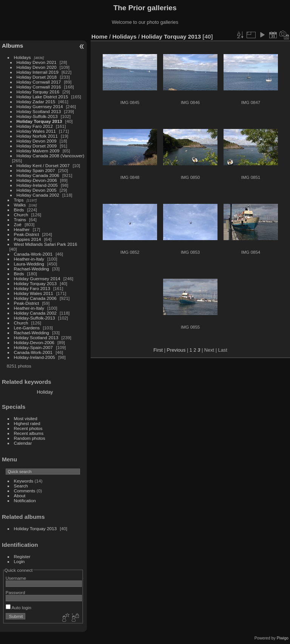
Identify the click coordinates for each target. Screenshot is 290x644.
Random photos (30, 438)
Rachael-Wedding (32, 269)
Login (19, 561)
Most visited (26, 418)
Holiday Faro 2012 (35, 126)
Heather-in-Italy (29, 259)
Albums (12, 46)
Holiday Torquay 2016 (38, 92)
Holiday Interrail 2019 (38, 72)
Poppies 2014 (28, 239)
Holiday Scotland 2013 (39, 111)
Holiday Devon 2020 (37, 67)
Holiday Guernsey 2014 (40, 106)
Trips (19, 200)
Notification (25, 500)
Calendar (23, 443)
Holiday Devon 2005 (37, 190)
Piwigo (283, 638)
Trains (20, 220)
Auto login (19, 608)
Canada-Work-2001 (33, 254)
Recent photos (28, 428)
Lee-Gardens (27, 328)
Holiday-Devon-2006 (37, 180)
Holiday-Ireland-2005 (37, 185)
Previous (176, 350)
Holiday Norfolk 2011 (37, 136)
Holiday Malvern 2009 (38, 151)
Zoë (18, 224)
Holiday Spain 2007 (36, 170)
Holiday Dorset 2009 (37, 146)
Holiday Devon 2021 (37, 62)
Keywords (24, 481)
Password (15, 592)
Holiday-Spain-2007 (33, 347)
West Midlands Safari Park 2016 (46, 244)
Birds (19, 210)
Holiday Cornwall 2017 (39, 82)
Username (16, 578)
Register (22, 556)
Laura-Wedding (29, 264)
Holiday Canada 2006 (38, 175)
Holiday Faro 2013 (32, 288)
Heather (22, 229)
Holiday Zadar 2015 (36, 102)
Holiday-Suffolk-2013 (37, 116)
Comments (25, 491)
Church (21, 215)
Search (21, 486)
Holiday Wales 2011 (36, 131)
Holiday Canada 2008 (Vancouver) (51, 156)
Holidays (22, 57)
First (158, 350)
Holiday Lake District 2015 (42, 97)
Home (99, 36)
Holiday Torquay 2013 (39, 121)
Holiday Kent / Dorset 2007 (43, 165)
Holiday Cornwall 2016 (39, 87)
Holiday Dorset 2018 (37, 77)
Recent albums (29, 433)
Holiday (45, 392)
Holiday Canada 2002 (38, 195)
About (20, 496)
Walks (20, 205)
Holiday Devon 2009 (37, 141)
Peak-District (27, 234)
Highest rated (27, 423)
